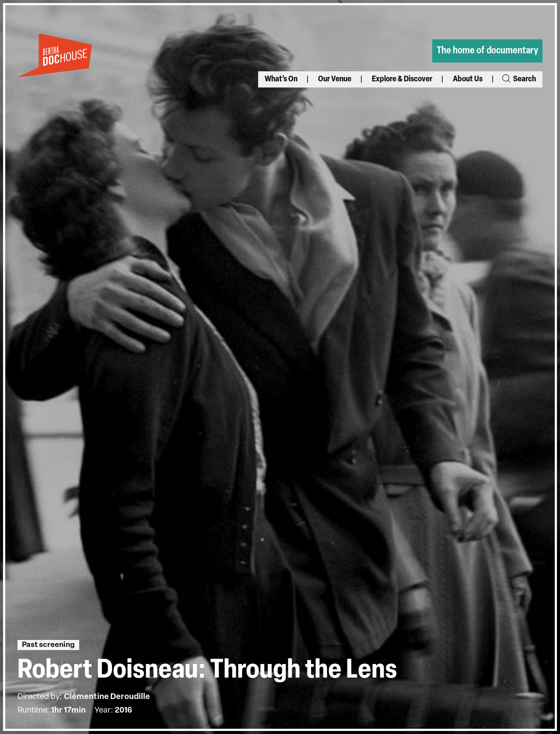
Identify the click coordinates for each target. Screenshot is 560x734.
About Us (468, 79)
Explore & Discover (402, 79)
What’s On (281, 79)
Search (518, 79)
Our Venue (335, 79)
